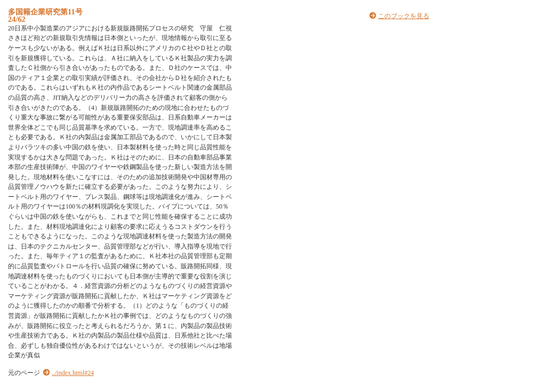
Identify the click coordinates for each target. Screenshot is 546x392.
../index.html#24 (73, 373)
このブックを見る (404, 16)
